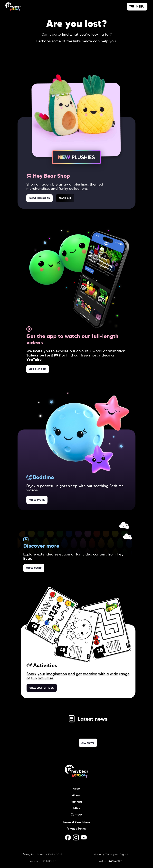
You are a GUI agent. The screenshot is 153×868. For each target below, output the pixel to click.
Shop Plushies (39, 198)
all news (88, 743)
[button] (137, 7)
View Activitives (42, 688)
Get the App (38, 369)
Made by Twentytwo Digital (111, 854)
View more (37, 500)
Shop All (65, 198)
